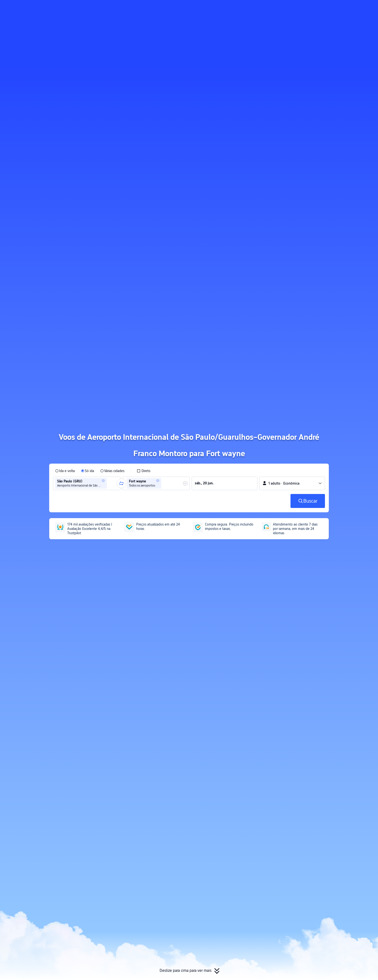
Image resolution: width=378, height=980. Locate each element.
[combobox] (109, 483)
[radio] (65, 471)
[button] (332, 8)
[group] (87, 483)
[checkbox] (144, 471)
